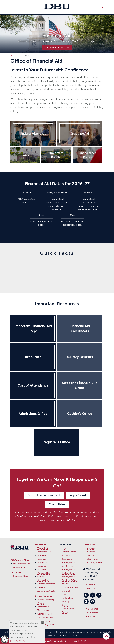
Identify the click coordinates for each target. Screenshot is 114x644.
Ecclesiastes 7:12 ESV (62, 520)
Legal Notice (71, 641)
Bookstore (67, 584)
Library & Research (46, 584)
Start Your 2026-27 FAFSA (57, 48)
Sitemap (65, 602)
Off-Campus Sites (20, 560)
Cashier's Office (69, 580)
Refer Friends (92, 559)
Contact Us (89, 545)
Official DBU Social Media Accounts (92, 613)
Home (13, 56)
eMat (64, 548)
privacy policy (18, 641)
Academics (40, 545)
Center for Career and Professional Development (46, 617)
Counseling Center (46, 625)
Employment (68, 609)
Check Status (57, 504)
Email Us (90, 555)
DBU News (16, 573)
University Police (94, 562)
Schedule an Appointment (44, 495)
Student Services (43, 596)
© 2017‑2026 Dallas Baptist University (45, 641)
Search (65, 605)
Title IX (65, 612)
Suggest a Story (21, 576)
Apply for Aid (78, 495)
